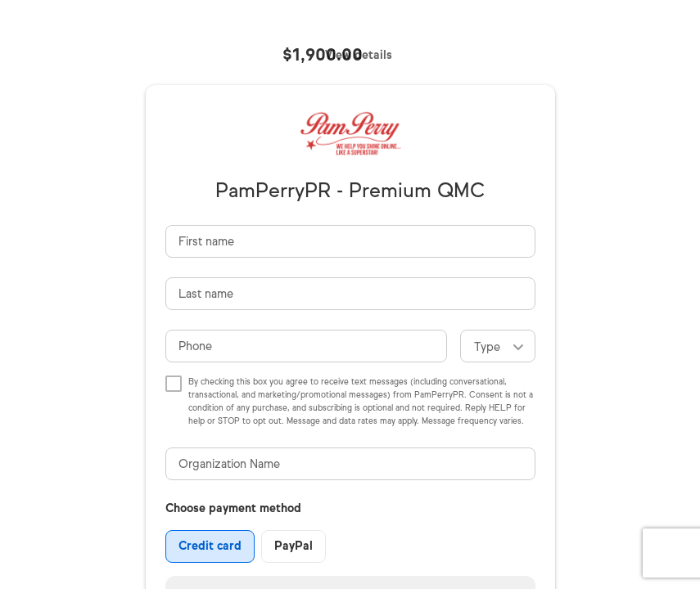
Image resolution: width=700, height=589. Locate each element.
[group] (246, 546)
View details (359, 55)
